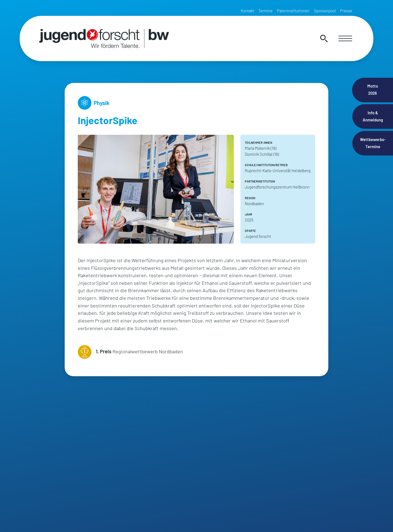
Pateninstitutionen (293, 11)
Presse (346, 11)
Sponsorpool (325, 11)
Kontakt (247, 11)
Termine (266, 11)
